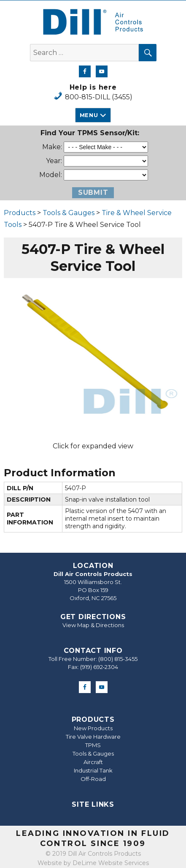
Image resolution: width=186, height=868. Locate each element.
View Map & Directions (93, 625)
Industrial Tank (93, 770)
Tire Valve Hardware (93, 737)
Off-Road (93, 779)
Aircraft (93, 762)
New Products (93, 728)
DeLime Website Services (111, 863)
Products (20, 213)
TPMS (93, 745)
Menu (89, 115)
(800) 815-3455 (118, 659)
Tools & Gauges (69, 213)
